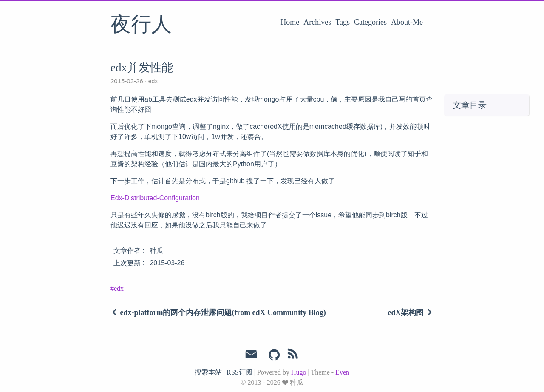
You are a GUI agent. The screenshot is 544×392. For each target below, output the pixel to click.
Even (342, 372)
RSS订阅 (239, 372)
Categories (370, 22)
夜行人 (141, 25)
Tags (343, 22)
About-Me (407, 22)
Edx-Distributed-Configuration (155, 198)
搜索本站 (208, 372)
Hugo (299, 372)
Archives (317, 22)
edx (152, 81)
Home (290, 22)
